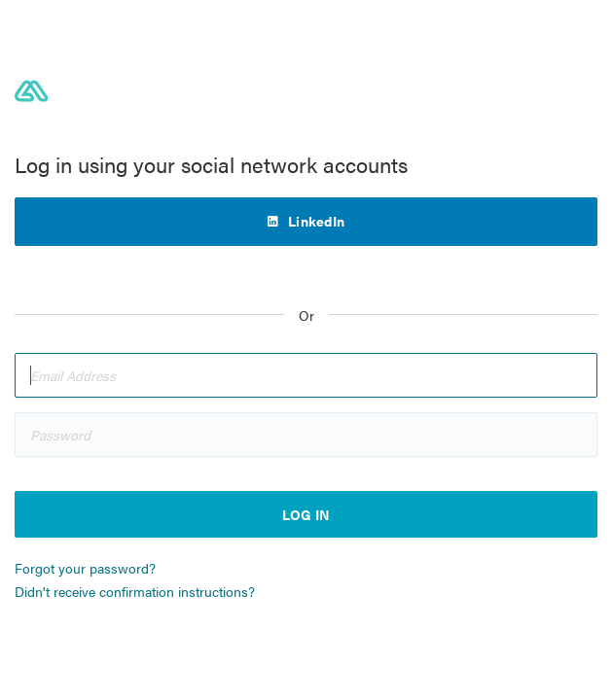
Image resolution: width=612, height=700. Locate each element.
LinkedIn (316, 221)
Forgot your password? (85, 568)
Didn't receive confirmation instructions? (135, 591)
